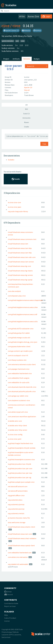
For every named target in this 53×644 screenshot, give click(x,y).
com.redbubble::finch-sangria (19, 378)
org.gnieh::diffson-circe (16, 495)
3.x (16, 45)
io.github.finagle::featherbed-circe (20, 443)
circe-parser (13, 66)
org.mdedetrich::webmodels (18, 564)
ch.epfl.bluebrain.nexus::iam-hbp (20, 253)
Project (6, 59)
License (7, 621)
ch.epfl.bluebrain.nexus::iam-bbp (20, 248)
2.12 (27, 45)
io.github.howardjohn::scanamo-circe (21, 459)
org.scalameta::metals (16, 513)
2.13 (21, 45)
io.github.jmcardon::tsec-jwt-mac (20, 473)
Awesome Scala (33, 16)
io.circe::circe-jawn (15, 207)
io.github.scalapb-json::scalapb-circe (21, 482)
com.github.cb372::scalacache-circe (21, 329)
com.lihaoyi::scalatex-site (17, 360)
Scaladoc (11, 160)
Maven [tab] (26, 122)
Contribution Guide (11, 603)
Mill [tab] (26, 109)
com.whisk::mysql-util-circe (18, 412)
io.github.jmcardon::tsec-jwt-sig (20, 477)
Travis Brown (29, 95)
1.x (18, 48)
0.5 (22, 51)
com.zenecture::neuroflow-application (22, 416)
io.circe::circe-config (15, 434)
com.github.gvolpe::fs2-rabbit (19, 333)
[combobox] (37, 66)
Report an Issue (10, 606)
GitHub (37, 30)
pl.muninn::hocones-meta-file (19, 518)
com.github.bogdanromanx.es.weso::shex (23, 307)
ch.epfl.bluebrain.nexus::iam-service (21, 262)
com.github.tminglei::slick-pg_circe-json (23, 342)
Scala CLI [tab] (27, 114)
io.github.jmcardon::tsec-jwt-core (20, 468)
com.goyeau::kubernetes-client (19, 346)
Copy (44, 144)
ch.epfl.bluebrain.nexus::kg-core (19, 266)
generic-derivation (8, 41)
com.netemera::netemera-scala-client (22, 364)
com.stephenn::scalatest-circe (19, 400)
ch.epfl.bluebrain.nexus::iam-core (20, 534)
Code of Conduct (10, 618)
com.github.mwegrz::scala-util (19, 338)
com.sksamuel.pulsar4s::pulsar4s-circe (22, 391)
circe (6, 26)
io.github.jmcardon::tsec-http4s (20, 464)
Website (26, 30)
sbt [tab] (27, 105)
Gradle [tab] (27, 127)
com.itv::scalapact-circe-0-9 (18, 355)
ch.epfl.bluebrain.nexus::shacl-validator (22, 538)
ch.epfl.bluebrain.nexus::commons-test (22, 239)
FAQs (6, 615)
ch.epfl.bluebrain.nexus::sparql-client (21, 545)
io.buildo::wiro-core (15, 421)
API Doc (22, 16)
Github (8, 592)
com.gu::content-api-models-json (20, 351)
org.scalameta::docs (15, 500)
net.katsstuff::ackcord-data (18, 491)
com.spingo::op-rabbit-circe (18, 396)
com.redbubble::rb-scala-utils (19, 382)
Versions (27, 59)
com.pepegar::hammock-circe (19, 369)
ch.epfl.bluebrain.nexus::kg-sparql (20, 280)
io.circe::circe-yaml (15, 439)
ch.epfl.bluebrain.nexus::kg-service (20, 275)
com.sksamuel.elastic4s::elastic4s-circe (22, 387)
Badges (37, 59)
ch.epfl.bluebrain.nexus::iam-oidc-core (22, 257)
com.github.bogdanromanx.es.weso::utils (23, 321)
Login (46, 16)
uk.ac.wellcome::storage (17, 522)
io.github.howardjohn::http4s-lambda (22, 448)
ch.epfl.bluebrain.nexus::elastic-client (22, 527)
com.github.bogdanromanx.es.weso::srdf (23, 314)
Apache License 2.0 (11, 30)
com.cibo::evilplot (14, 291)
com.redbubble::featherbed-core (20, 553)
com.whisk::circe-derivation (18, 557)
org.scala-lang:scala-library (18, 211)
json (17, 41)
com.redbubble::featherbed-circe (20, 373)
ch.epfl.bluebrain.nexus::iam (18, 244)
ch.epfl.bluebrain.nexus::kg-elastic (20, 271)
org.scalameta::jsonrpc (16, 504)
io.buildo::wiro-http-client (17, 425)
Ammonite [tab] (26, 118)
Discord (8, 594)
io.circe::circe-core (14, 202)
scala (23, 41)
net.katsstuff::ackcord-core (18, 486)
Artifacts (16, 59)
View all (27, 90)
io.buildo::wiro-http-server (18, 430)
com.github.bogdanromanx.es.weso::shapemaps (25, 300)
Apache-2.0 (28, 87)
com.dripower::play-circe (17, 296)
